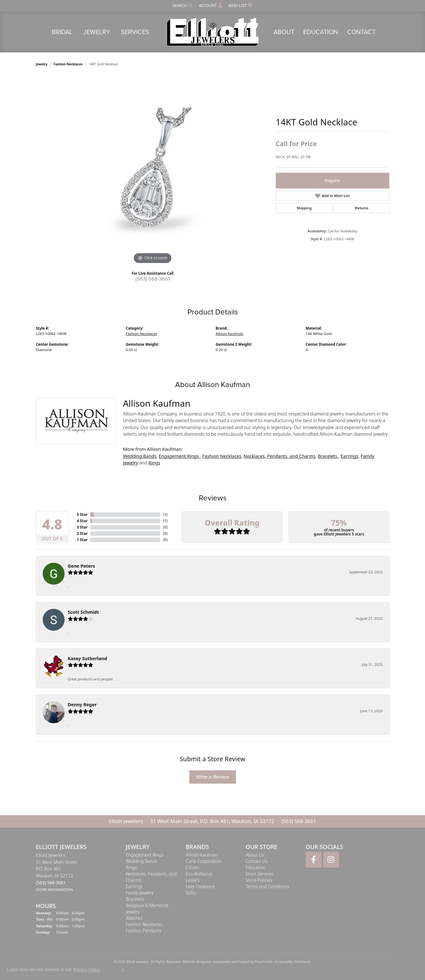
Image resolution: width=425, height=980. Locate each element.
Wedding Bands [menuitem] (142, 861)
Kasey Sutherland (88, 658)
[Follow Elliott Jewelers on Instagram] (331, 860)
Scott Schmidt (83, 612)
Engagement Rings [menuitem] (145, 855)
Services (135, 32)
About (284, 32)
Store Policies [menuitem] (259, 880)
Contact (361, 32)
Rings (154, 463)
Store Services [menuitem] (260, 874)
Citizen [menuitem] (193, 867)
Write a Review (213, 777)
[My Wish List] (240, 6)
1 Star (82, 540)
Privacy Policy (86, 970)
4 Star (82, 521)
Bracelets (328, 456)
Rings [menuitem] (131, 867)
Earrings (350, 456)
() (165, 514)
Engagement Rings (179, 456)
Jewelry (97, 32)
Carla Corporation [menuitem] (204, 861)
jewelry (42, 64)
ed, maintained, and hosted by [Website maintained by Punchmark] (230, 962)
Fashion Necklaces (68, 64)
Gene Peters (82, 566)
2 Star (82, 533)
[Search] (183, 6)
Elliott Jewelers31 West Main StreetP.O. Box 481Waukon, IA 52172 (57, 872)
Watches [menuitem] (134, 918)
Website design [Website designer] (194, 962)
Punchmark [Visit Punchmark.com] (264, 962)
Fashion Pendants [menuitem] (144, 931)
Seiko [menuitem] (191, 893)
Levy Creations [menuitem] (200, 886)
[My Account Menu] (211, 6)
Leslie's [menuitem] (193, 880)
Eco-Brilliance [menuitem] (199, 874)
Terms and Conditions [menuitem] (268, 886)
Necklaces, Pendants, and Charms (280, 456)
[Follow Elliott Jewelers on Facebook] (314, 860)
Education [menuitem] (256, 867)
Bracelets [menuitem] (135, 899)
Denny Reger (82, 705)
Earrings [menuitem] (134, 886)
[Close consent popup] (123, 970)
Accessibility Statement (292, 962)
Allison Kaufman (230, 334)
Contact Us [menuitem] (257, 861)
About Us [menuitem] (255, 855)
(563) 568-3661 (153, 279)
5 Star (82, 514)
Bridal (62, 32)
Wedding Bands (140, 456)
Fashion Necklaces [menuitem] (144, 924)
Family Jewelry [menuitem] (140, 893)
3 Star (82, 527)
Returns (362, 208)
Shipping (304, 208)
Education (321, 32)
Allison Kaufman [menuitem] (202, 855)
